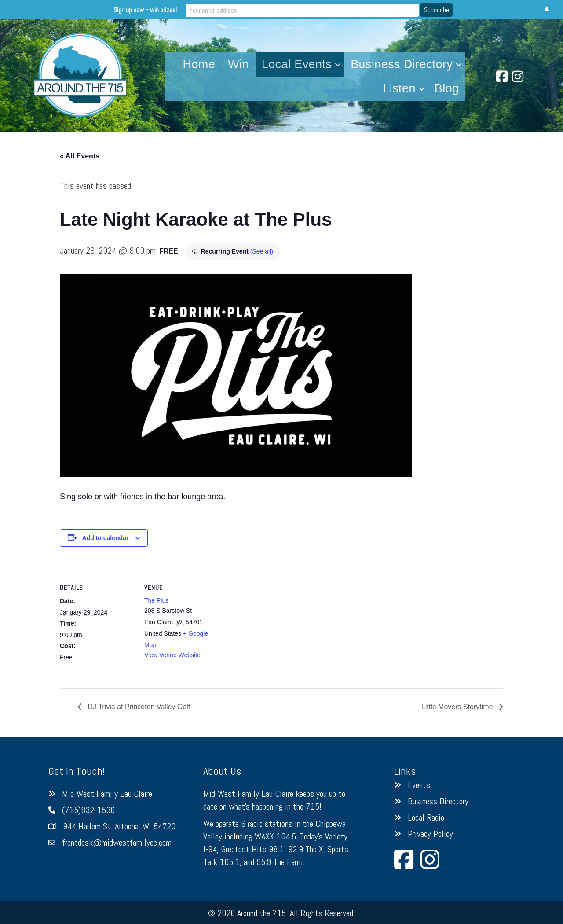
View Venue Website (172, 655)
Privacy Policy (430, 834)
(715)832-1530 (88, 810)
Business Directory (402, 64)
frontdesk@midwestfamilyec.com (117, 843)
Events (419, 785)
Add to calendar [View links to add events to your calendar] (106, 538)
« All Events (80, 156)
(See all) (262, 251)
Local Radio (426, 817)
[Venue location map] (275, 622)
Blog (447, 88)
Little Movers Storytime (458, 707)
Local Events (297, 64)
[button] (338, 64)
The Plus (156, 600)
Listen (399, 88)
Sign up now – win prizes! (208, 9)
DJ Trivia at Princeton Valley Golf (138, 707)
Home (199, 64)
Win (238, 64)
